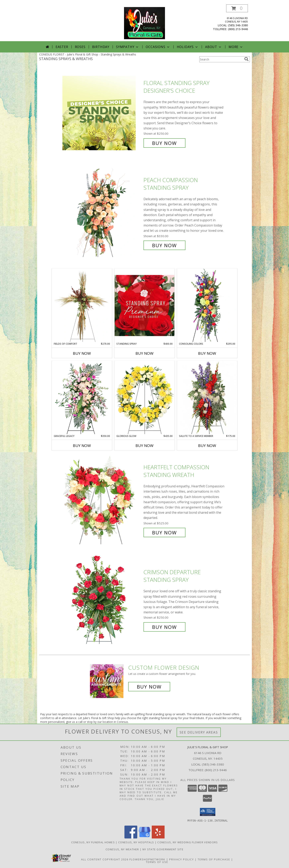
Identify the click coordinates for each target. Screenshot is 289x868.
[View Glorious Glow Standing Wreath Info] (144, 398)
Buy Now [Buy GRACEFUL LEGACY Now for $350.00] (82, 446)
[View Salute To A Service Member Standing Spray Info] (207, 398)
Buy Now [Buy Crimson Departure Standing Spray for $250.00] (164, 627)
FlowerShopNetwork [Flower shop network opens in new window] (147, 859)
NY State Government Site (163, 849)
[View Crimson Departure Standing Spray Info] (102, 600)
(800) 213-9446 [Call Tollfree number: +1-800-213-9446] (216, 770)
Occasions (158, 47)
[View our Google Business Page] (144, 837)
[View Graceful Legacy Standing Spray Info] (82, 398)
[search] (246, 59)
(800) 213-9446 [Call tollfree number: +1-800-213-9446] (238, 29)
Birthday (101, 47)
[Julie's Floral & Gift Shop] (144, 23)
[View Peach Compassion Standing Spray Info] (102, 213)
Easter (62, 47)
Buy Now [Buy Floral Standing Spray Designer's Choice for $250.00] (164, 143)
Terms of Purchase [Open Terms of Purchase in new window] (214, 859)
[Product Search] (221, 59)
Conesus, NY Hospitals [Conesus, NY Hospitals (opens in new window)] (136, 842)
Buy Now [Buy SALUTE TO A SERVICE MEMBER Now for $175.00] (207, 446)
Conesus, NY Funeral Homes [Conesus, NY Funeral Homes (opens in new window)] (93, 842)
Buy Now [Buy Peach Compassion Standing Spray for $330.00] (164, 245)
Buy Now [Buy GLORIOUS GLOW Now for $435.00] (144, 446)
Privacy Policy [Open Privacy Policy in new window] (182, 859)
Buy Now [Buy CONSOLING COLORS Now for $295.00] (207, 353)
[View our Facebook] (131, 837)
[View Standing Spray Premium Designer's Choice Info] (144, 305)
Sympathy (128, 47)
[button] (237, 8)
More (236, 47)
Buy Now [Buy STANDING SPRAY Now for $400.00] (144, 353)
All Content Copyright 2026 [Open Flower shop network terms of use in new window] (105, 859)
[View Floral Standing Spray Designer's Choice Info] (102, 113)
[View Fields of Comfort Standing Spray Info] (82, 305)
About (214, 47)
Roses (80, 47)
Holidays (188, 47)
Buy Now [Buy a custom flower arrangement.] (149, 687)
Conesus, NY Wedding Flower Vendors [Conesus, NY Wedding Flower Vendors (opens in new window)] (188, 842)
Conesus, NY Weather (122, 849)
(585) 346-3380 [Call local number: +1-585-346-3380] (238, 25)
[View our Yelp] (158, 837)
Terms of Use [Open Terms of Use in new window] (157, 862)
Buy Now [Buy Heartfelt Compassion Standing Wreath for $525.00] (164, 532)
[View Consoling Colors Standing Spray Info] (207, 305)
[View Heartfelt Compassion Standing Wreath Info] (102, 500)
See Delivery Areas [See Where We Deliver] (199, 732)
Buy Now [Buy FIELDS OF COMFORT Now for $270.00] (82, 353)
